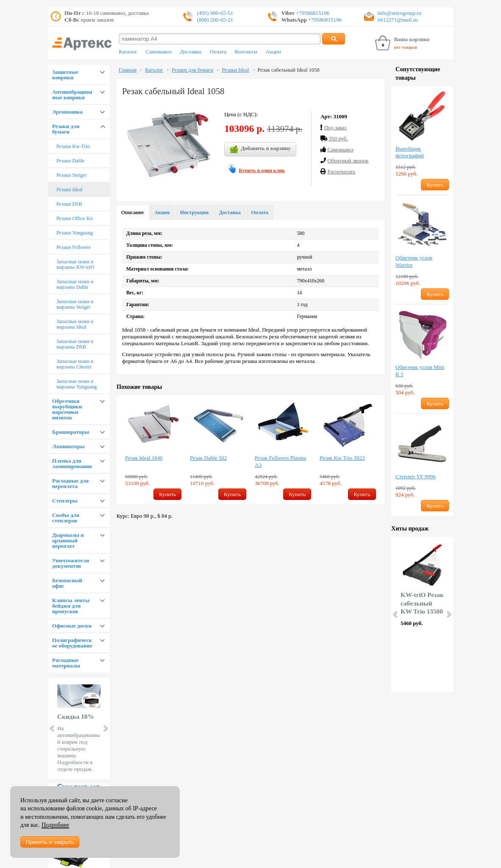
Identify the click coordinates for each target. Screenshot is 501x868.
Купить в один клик (262, 170)
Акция (162, 212)
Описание (133, 212)
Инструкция (194, 212)
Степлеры (65, 501)
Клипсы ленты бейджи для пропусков (71, 606)
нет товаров (405, 47)
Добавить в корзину (260, 149)
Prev (53, 728)
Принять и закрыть (50, 842)
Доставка (190, 52)
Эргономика (67, 112)
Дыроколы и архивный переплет (68, 540)
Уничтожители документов (71, 563)
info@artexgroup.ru (399, 13)
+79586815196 (312, 13)
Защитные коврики (65, 75)
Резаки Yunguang (75, 233)
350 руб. (338, 138)
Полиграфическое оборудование (72, 643)
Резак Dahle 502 (208, 458)
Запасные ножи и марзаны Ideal (75, 324)
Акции (273, 52)
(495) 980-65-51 (215, 13)
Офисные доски (72, 626)
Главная (128, 70)
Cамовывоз (340, 149)
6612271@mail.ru (398, 20)
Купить (167, 494)
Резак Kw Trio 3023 (342, 458)
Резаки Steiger (71, 175)
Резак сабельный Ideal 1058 (289, 70)
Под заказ (335, 127)
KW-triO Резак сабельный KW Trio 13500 (422, 603)
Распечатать (341, 172)
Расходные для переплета (70, 483)
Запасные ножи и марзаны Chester (75, 364)
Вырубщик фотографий (410, 152)
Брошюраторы (71, 432)
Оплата (218, 52)
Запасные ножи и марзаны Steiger (75, 304)
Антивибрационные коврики (72, 95)
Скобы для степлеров (66, 518)
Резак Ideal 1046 (144, 458)
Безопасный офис (67, 583)
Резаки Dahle (70, 161)
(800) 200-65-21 (215, 20)
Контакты (246, 52)
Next (105, 728)
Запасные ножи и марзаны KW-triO (75, 264)
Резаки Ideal (69, 190)
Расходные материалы (66, 663)
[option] (153, 450)
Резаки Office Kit (75, 218)
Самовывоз (159, 52)
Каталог (128, 52)
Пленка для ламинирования (72, 463)
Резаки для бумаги (66, 129)
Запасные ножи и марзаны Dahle (75, 284)
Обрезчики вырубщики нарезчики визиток (67, 409)
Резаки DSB (69, 204)
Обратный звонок (348, 160)
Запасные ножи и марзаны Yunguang (77, 384)
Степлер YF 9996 (416, 476)
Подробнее (55, 825)
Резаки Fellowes (74, 247)
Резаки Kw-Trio (73, 146)
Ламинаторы (68, 446)
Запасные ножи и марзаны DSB (75, 344)
